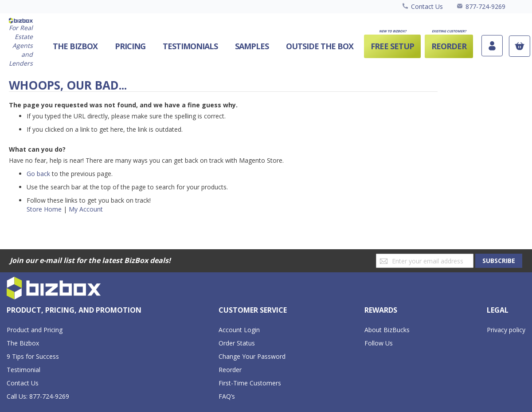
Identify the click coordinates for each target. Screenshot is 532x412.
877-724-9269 (485, 6)
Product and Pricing (35, 330)
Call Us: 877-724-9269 (38, 396)
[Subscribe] (499, 261)
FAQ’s (227, 396)
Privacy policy (506, 330)
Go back (38, 174)
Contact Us (427, 6)
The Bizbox (23, 343)
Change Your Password (252, 356)
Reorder (230, 370)
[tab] (74, 310)
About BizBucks (387, 330)
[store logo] (21, 43)
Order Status (237, 343)
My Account (86, 209)
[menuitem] (320, 46)
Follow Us (379, 343)
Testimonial (23, 370)
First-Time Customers (250, 383)
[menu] (256, 46)
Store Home (44, 209)
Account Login (239, 330)
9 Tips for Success (33, 356)
